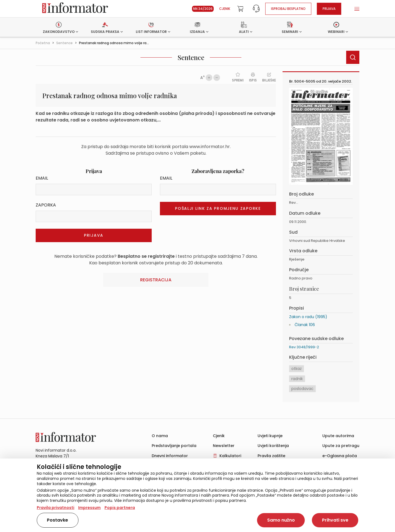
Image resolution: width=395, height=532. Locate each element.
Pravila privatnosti (56, 508)
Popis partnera (120, 508)
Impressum (89, 508)
